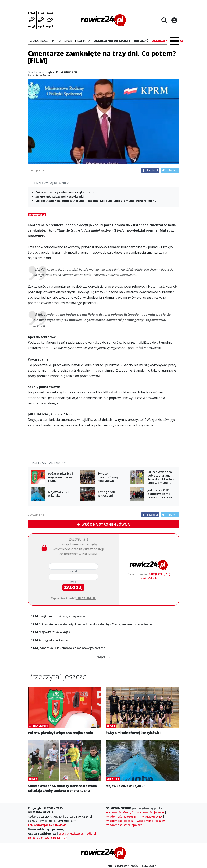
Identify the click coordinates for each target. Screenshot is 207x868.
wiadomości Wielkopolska (124, 825)
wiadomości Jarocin (150, 812)
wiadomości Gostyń (119, 812)
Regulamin (149, 866)
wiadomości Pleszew (151, 821)
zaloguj (73, 587)
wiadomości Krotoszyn (122, 816)
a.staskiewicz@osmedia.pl (78, 833)
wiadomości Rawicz (120, 821)
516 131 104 (59, 838)
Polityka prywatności (123, 866)
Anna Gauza (43, 75)
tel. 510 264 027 (39, 838)
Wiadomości (37, 215)
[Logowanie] (174, 20)
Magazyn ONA (152, 816)
